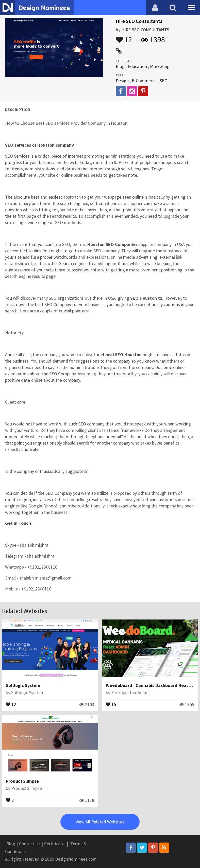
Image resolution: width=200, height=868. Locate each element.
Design (122, 81)
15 (111, 704)
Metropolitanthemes (131, 692)
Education (137, 66)
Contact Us (30, 844)
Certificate (54, 844)
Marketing (160, 66)
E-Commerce (144, 81)
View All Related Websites (100, 822)
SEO (164, 81)
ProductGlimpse (22, 781)
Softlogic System (23, 685)
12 (124, 37)
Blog (120, 66)
